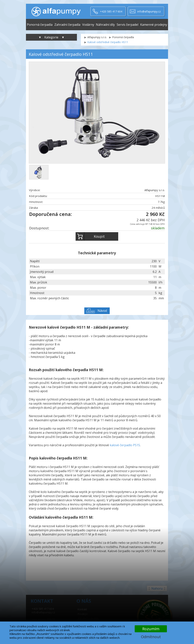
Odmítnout (151, 637)
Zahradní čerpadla (67, 25)
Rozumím (151, 629)
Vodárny (88, 25)
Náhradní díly (105, 25)
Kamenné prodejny (154, 25)
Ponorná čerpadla (40, 25)
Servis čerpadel (128, 25)
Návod (102, 311)
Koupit (90, 236)
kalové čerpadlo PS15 (125, 445)
